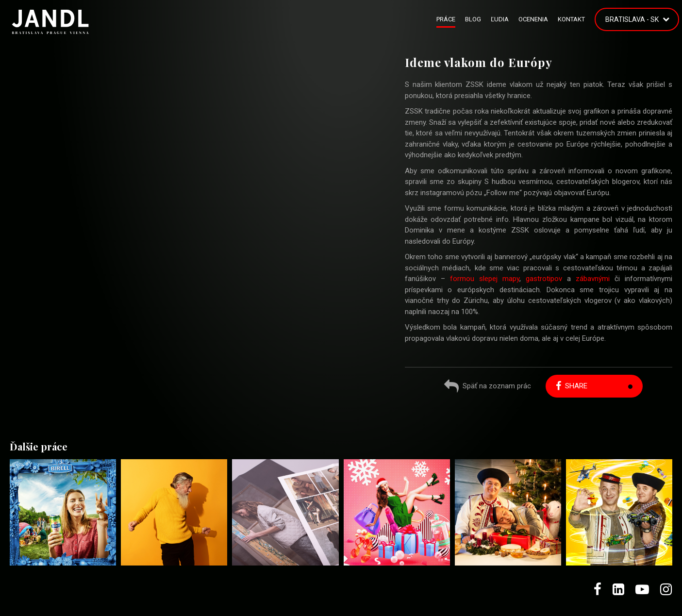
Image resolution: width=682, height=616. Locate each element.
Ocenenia (533, 19)
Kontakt (571, 19)
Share (572, 386)
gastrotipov (544, 279)
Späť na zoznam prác (488, 387)
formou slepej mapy (485, 279)
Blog (473, 19)
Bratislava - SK (632, 19)
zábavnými (593, 279)
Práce (446, 19)
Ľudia (500, 19)
